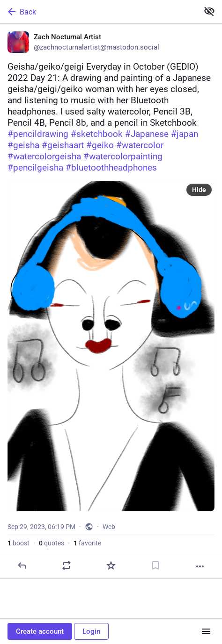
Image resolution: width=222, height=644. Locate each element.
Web (109, 527)
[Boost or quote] (67, 565)
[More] (200, 566)
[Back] (98, 12)
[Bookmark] (155, 565)
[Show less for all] (209, 11)
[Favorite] (111, 565)
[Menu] (206, 631)
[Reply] (22, 565)
